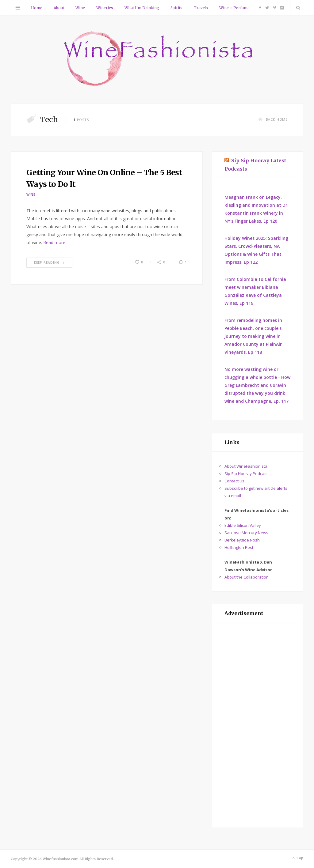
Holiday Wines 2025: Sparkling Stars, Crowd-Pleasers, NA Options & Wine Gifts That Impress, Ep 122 (256, 250)
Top (297, 858)
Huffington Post (239, 547)
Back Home (273, 119)
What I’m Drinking (142, 8)
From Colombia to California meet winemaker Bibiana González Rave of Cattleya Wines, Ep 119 (255, 291)
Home (37, 8)
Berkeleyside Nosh (242, 540)
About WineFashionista (246, 466)
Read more (54, 242)
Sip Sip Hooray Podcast (246, 474)
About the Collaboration (247, 577)
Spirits (176, 8)
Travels (201, 8)
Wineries (105, 8)
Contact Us (234, 481)
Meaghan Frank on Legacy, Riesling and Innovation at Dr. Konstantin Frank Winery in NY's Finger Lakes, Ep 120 (257, 209)
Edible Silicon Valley (243, 525)
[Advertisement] (258, 725)
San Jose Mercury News (246, 533)
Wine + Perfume (234, 8)
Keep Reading (49, 262)
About (59, 8)
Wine (80, 8)
